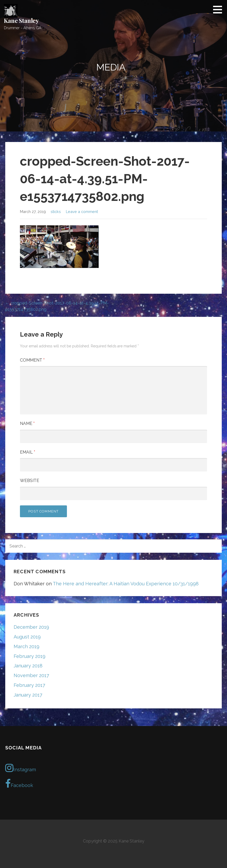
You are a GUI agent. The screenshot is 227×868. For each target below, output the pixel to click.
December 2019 (31, 627)
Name (27, 423)
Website (30, 481)
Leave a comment (82, 212)
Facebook (19, 784)
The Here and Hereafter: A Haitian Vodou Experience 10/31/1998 (126, 584)
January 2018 (28, 666)
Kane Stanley (21, 21)
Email (28, 452)
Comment (32, 360)
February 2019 (30, 656)
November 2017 (31, 675)
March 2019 (27, 646)
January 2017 (28, 695)
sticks (56, 212)
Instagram (21, 768)
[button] (219, 9)
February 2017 (29, 685)
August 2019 (27, 637)
